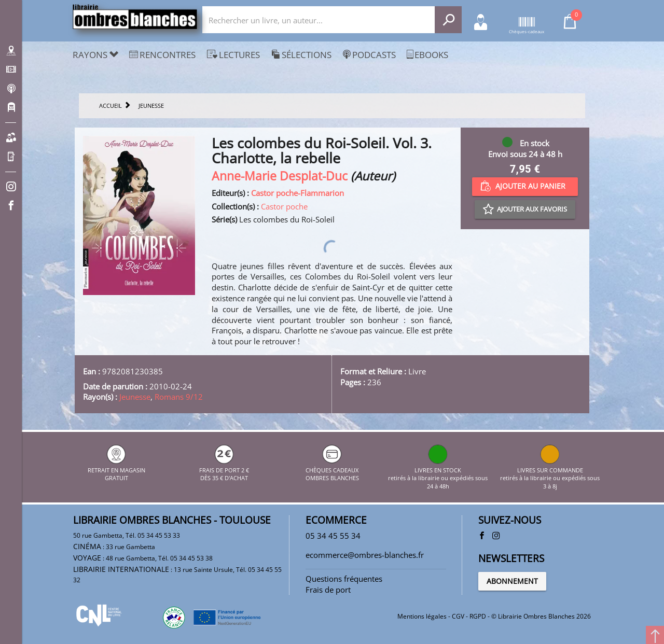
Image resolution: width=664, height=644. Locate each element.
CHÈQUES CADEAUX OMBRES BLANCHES (332, 470)
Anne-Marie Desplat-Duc (280, 176)
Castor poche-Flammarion (298, 193)
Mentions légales (422, 616)
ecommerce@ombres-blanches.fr (365, 555)
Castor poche (284, 206)
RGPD (478, 616)
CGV (458, 616)
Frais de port (328, 590)
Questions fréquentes (344, 579)
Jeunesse (135, 397)
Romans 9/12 (179, 397)
